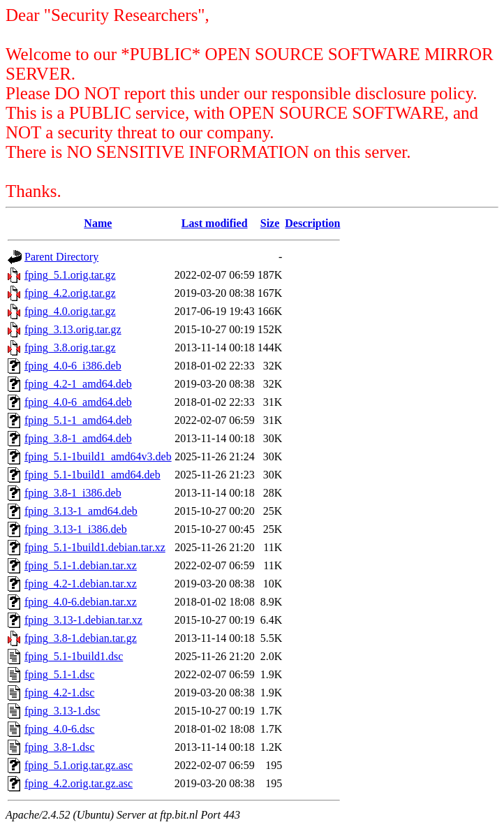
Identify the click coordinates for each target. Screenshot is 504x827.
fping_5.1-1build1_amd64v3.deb (98, 456)
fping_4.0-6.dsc (59, 729)
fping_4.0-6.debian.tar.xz (81, 602)
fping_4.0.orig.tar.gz (70, 311)
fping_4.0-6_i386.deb (73, 366)
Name (98, 223)
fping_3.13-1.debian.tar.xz (83, 620)
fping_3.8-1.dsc (59, 747)
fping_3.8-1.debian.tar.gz (81, 638)
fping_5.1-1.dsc (59, 674)
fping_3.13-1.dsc (62, 711)
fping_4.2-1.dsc (59, 693)
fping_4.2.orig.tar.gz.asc (79, 783)
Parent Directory (61, 257)
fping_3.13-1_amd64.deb (81, 511)
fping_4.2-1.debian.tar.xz (81, 584)
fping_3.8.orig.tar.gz (70, 347)
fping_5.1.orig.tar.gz (70, 275)
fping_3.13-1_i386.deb (76, 529)
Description (312, 223)
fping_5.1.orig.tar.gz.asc (79, 765)
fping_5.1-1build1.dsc (74, 656)
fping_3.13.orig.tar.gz (73, 329)
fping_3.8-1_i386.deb (73, 493)
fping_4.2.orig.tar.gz (70, 293)
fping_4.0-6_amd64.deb (78, 402)
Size (270, 223)
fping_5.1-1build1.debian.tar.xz (95, 547)
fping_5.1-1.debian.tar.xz (81, 565)
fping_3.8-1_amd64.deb (78, 438)
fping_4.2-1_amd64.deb (78, 384)
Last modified (215, 223)
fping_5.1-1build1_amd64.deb (92, 475)
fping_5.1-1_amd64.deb (78, 420)
